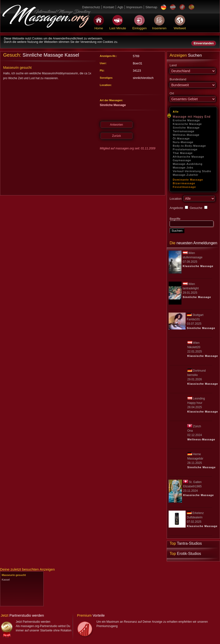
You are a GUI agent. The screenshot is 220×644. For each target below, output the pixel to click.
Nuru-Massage (183, 142)
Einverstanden (204, 43)
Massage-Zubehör (186, 175)
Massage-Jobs (183, 168)
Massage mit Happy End (192, 117)
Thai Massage (183, 153)
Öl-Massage (181, 138)
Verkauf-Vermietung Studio (192, 171)
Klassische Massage (187, 124)
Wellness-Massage (186, 135)
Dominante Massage (188, 180)
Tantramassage (184, 131)
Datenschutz (91, 7)
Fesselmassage (184, 187)
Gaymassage (182, 160)
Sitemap (151, 7)
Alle (176, 112)
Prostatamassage (185, 149)
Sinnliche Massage (186, 128)
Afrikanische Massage (189, 157)
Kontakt (109, 7)
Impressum (134, 7)
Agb (120, 7)
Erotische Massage (186, 120)
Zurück (116, 136)
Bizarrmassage (184, 183)
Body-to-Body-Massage (189, 146)
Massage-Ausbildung (188, 164)
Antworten (117, 125)
